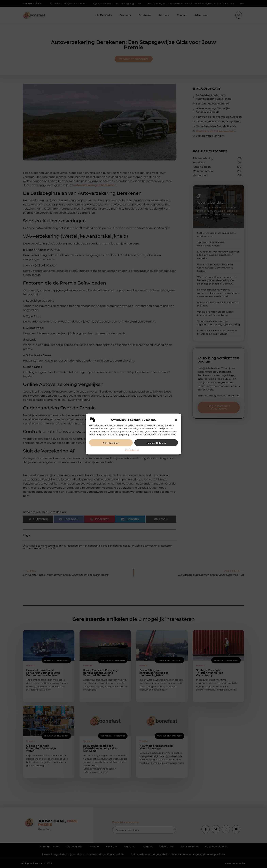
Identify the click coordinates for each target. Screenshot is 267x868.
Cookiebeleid (132, 450)
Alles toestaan (111, 443)
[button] (176, 420)
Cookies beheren (156, 443)
